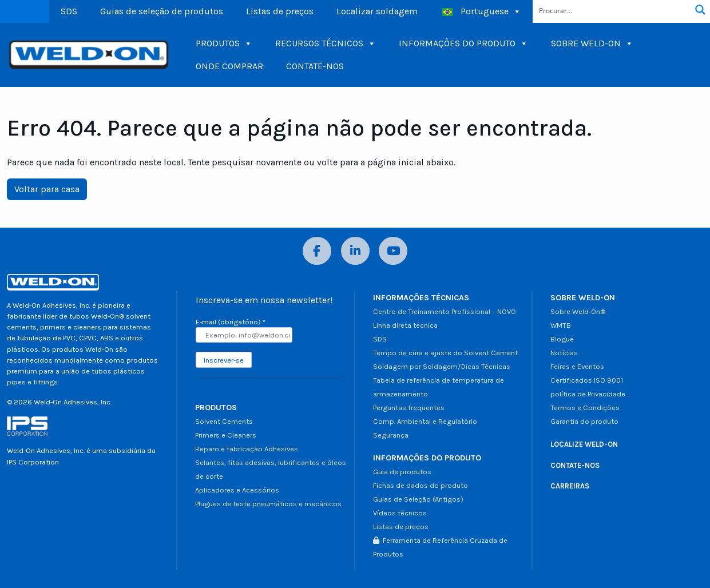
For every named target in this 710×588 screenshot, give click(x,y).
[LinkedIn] (355, 251)
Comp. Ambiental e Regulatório (425, 421)
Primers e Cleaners (226, 435)
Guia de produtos (402, 472)
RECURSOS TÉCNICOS (326, 43)
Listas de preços (280, 11)
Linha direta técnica (405, 325)
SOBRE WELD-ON (592, 43)
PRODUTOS (224, 43)
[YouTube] (393, 251)
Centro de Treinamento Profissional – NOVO (445, 311)
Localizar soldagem (377, 11)
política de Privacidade (588, 394)
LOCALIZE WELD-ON (584, 444)
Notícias (564, 353)
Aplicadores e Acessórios (237, 490)
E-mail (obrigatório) (231, 322)
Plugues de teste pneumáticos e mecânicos (268, 504)
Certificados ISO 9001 (587, 380)
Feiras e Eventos (577, 366)
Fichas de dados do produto (421, 485)
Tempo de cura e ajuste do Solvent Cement (445, 353)
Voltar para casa (47, 189)
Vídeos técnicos (400, 513)
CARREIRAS (570, 486)
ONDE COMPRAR (229, 66)
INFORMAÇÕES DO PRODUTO (463, 43)
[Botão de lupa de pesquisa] (700, 10)
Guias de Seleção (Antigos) (418, 499)
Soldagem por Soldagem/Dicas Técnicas (442, 366)
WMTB (561, 325)
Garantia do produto (584, 421)
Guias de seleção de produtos (162, 11)
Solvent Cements (224, 421)
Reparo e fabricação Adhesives (247, 449)
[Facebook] (317, 251)
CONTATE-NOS (315, 66)
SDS (69, 11)
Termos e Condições (585, 408)
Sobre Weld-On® (578, 311)
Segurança (391, 435)
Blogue (562, 339)
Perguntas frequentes (409, 408)
